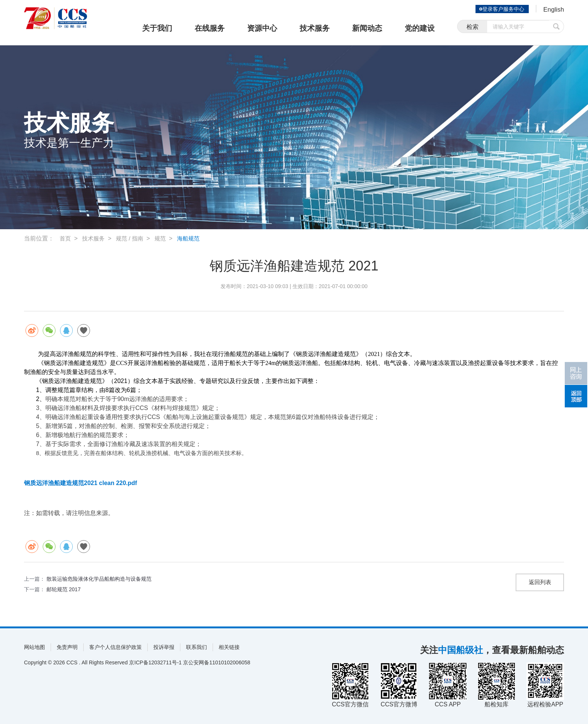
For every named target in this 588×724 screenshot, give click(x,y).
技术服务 (315, 28)
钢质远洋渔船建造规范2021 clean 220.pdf (80, 483)
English (553, 10)
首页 (66, 238)
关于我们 (157, 28)
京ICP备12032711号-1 (155, 662)
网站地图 (34, 647)
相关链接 (229, 647)
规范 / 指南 (133, 238)
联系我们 (196, 647)
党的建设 (420, 28)
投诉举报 (164, 647)
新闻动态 (367, 28)
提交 (556, 27)
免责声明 (67, 647)
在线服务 (210, 28)
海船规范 (193, 238)
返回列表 (540, 582)
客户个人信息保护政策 (115, 647)
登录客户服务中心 (502, 9)
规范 (164, 238)
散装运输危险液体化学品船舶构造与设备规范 (99, 579)
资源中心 (262, 28)
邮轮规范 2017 (64, 589)
